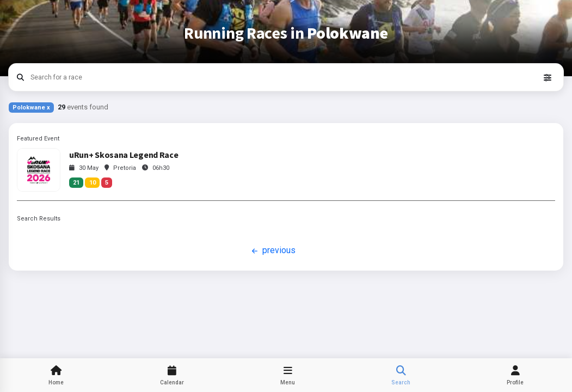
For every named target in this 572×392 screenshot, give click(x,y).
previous (272, 251)
